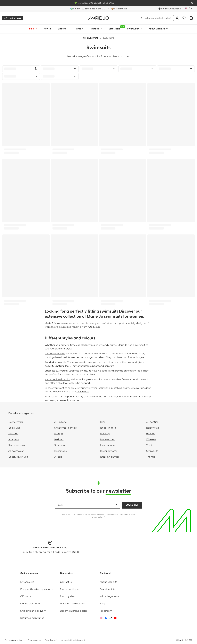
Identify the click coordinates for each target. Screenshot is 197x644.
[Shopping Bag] (191, 18)
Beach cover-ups (18, 457)
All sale (58, 457)
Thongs (151, 457)
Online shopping (29, 573)
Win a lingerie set (110, 596)
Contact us (66, 582)
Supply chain (51, 640)
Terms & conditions (14, 640)
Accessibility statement (73, 640)
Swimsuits (152, 451)
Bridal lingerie (108, 428)
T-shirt (150, 445)
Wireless (151, 440)
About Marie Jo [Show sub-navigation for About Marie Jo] (158, 29)
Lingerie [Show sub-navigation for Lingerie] (64, 29)
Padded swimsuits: (56, 362)
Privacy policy (34, 640)
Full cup (105, 434)
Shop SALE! (109, 3)
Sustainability (107, 589)
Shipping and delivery (33, 611)
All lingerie (61, 422)
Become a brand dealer (74, 611)
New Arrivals (16, 422)
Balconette (153, 428)
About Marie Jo (108, 582)
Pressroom (106, 611)
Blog (102, 604)
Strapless (14, 440)
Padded (59, 440)
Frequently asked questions (36, 589)
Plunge (59, 434)
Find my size (13, 18)
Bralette (151, 434)
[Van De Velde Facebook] (106, 619)
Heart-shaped (108, 445)
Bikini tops (60, 451)
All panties (152, 422)
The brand (105, 573)
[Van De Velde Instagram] (101, 619)
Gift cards (26, 596)
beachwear (83, 392)
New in (47, 29)
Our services (67, 573)
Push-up (13, 434)
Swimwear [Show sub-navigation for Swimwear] (134, 29)
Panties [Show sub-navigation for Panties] (96, 29)
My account (27, 582)
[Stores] (170, 9)
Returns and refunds (32, 618)
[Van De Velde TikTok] (111, 619)
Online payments (30, 604)
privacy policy (97, 517)
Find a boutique (69, 589)
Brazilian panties (110, 457)
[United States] (189, 9)
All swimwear (91, 38)
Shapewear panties (65, 428)
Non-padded (108, 440)
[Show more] (104, 517)
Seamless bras (17, 445)
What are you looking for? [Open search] (156, 18)
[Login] (177, 18)
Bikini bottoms (109, 451)
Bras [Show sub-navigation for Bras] (80, 29)
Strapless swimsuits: (56, 371)
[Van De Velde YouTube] (115, 619)
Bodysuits (14, 428)
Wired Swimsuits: (55, 354)
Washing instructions (72, 604)
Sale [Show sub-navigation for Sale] (33, 29)
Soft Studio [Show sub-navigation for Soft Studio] (116, 28)
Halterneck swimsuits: (58, 380)
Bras (103, 422)
